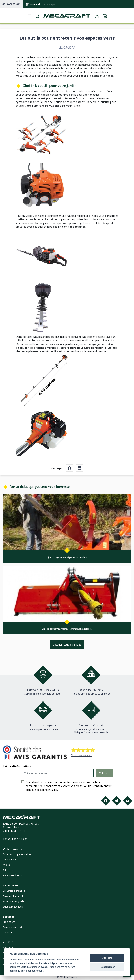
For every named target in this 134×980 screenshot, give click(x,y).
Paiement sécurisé (13, 927)
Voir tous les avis (81, 755)
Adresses (8, 870)
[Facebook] (106, 801)
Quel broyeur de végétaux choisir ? (67, 557)
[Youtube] (128, 801)
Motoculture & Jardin (14, 901)
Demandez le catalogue (41, 4)
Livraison (8, 933)
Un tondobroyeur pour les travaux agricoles (67, 629)
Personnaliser (107, 967)
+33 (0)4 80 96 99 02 (11, 4)
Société (8, 942)
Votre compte (13, 849)
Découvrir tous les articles (67, 645)
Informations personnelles (17, 854)
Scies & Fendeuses (13, 907)
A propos (8, 948)
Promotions (9, 922)
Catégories (11, 885)
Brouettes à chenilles (14, 891)
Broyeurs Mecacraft (13, 896)
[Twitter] (117, 801)
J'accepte (107, 958)
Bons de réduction (13, 875)
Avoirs (6, 865)
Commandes (10, 860)
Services (9, 917)
